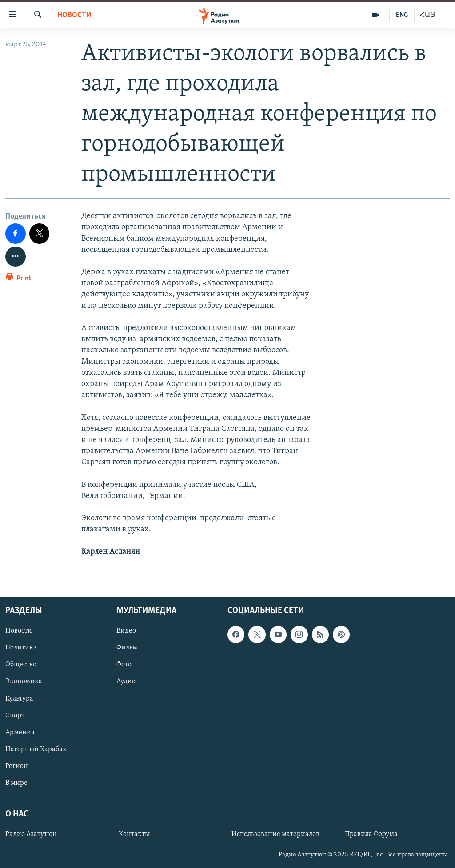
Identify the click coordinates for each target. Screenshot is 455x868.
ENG (402, 15)
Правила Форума (371, 834)
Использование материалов (275, 834)
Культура (19, 699)
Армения (20, 733)
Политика (21, 648)
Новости (74, 15)
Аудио (126, 681)
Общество (21, 665)
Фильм (127, 648)
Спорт (15, 716)
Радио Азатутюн (31, 834)
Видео (126, 631)
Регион (17, 766)
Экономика (24, 681)
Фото (124, 665)
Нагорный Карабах (36, 749)
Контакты (134, 834)
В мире (16, 783)
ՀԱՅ (428, 15)
